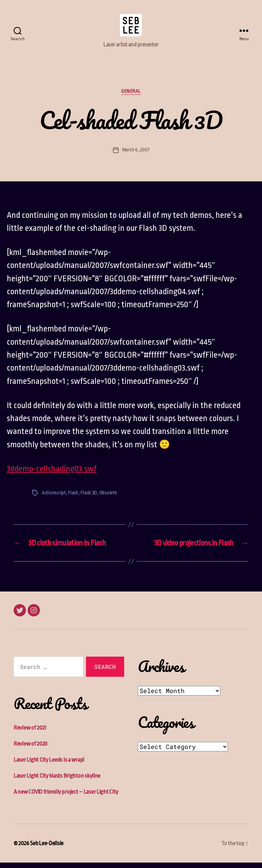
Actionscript (54, 499)
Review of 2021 (30, 733)
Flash (73, 499)
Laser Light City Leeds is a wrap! (49, 765)
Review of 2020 (31, 749)
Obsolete (108, 499)
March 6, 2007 (136, 155)
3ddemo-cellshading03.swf (52, 474)
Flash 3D (89, 499)
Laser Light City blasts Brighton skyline (57, 781)
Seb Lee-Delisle (47, 849)
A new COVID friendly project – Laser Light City (66, 797)
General (131, 97)
